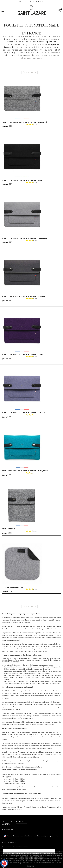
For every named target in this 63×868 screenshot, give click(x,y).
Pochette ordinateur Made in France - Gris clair (24, 238)
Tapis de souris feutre (12, 587)
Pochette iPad (8, 529)
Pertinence (30, 72)
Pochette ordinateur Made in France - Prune (23, 355)
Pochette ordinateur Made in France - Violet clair (25, 413)
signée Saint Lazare (49, 36)
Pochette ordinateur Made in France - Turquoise (25, 471)
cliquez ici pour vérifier (51, 836)
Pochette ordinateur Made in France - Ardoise (23, 296)
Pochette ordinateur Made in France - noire (22, 180)
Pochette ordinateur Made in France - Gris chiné (24, 122)
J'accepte (30, 866)
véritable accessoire (49, 618)
